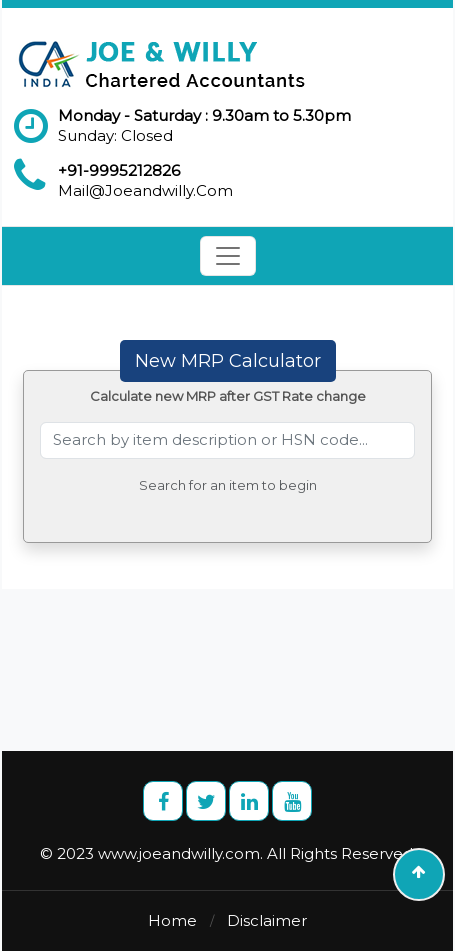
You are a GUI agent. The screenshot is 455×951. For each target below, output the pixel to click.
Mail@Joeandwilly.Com (145, 190)
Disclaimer (267, 920)
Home (172, 920)
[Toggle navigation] (228, 256)
